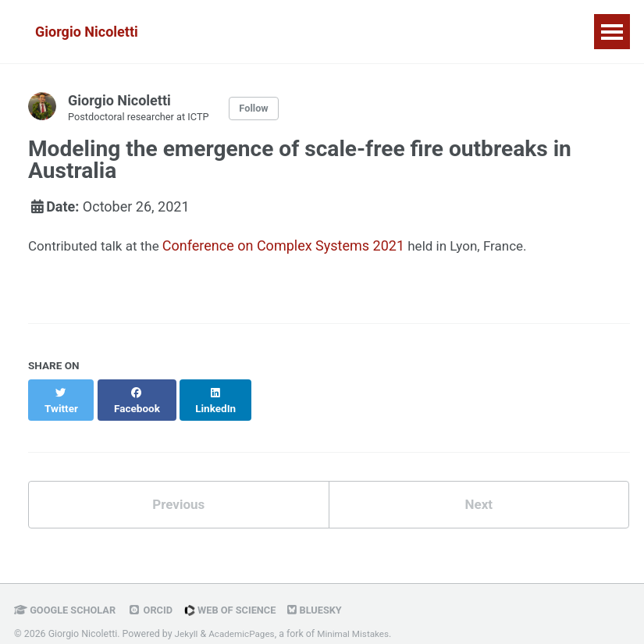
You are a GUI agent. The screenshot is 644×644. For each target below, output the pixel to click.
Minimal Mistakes (360, 623)
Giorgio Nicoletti (87, 32)
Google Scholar (68, 599)
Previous (178, 492)
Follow (264, 109)
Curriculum (497, 32)
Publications (396, 32)
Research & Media (273, 32)
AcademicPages (245, 623)
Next (479, 492)
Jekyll (187, 623)
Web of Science (239, 599)
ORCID (156, 599)
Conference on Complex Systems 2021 (291, 247)
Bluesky (327, 599)
